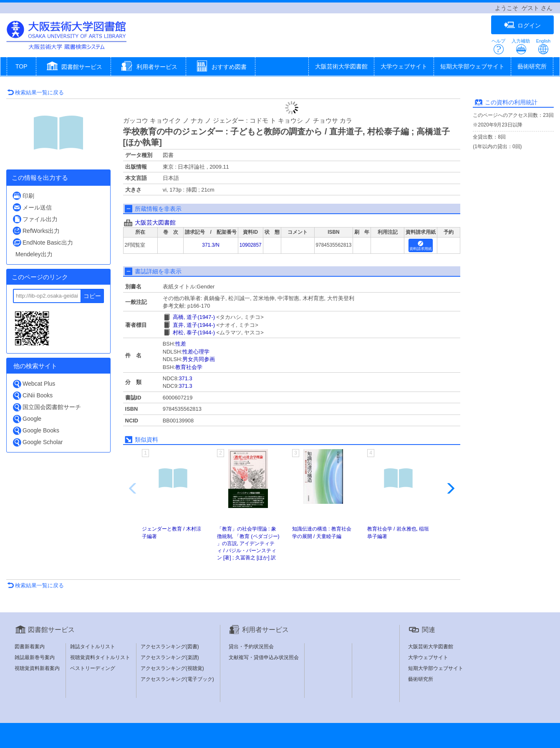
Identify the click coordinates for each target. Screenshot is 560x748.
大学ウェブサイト (404, 66)
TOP (21, 66)
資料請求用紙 (421, 246)
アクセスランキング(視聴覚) (172, 668)
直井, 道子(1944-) (194, 325)
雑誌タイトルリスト (93, 647)
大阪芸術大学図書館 (341, 66)
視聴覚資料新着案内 (37, 668)
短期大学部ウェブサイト (472, 66)
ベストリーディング (93, 668)
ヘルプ (498, 47)
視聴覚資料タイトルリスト (100, 657)
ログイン (522, 25)
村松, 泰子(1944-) (194, 332)
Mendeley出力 (34, 254)
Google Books (36, 431)
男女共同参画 (199, 359)
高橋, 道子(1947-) (194, 317)
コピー (92, 296)
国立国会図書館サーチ (47, 407)
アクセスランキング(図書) (170, 647)
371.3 (185, 378)
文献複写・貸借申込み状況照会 (264, 657)
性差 (181, 344)
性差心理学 (196, 352)
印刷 (23, 196)
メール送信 (32, 207)
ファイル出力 (35, 219)
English (543, 47)
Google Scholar (38, 442)
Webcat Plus (34, 384)
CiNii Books (32, 395)
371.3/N (211, 245)
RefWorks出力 (36, 231)
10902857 (251, 245)
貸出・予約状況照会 (251, 647)
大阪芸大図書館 (155, 222)
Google (27, 419)
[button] (74, 67)
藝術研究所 (532, 66)
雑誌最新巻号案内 (35, 657)
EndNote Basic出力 (43, 242)
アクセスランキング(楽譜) (170, 657)
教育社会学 (189, 367)
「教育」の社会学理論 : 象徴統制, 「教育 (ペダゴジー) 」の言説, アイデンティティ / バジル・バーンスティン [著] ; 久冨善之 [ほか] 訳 (248, 543)
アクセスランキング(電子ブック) (177, 679)
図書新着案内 (30, 647)
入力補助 (521, 47)
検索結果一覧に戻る (35, 92)
